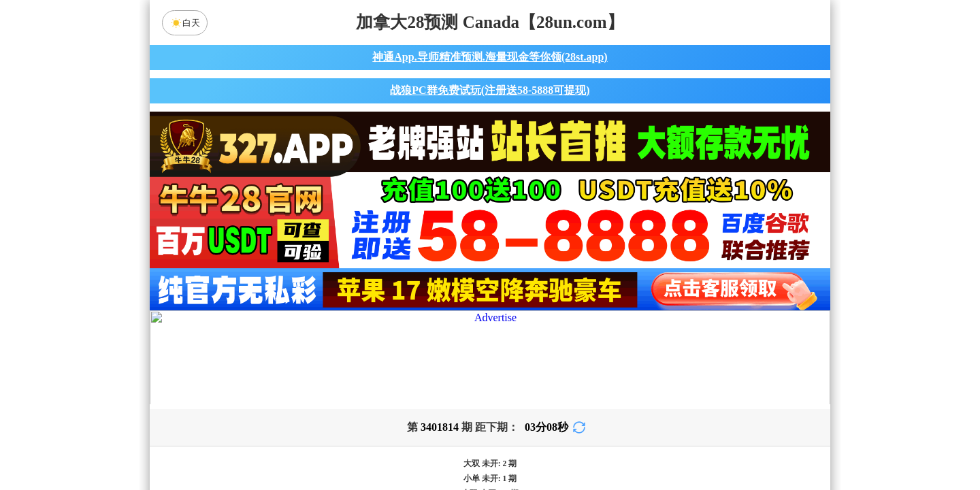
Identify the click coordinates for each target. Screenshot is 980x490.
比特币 (619, 336)
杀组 (447, 444)
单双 (619, 444)
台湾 (533, 336)
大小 (533, 444)
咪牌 (585, 275)
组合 (361, 444)
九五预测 (375, 372)
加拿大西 (447, 336)
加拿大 (361, 336)
